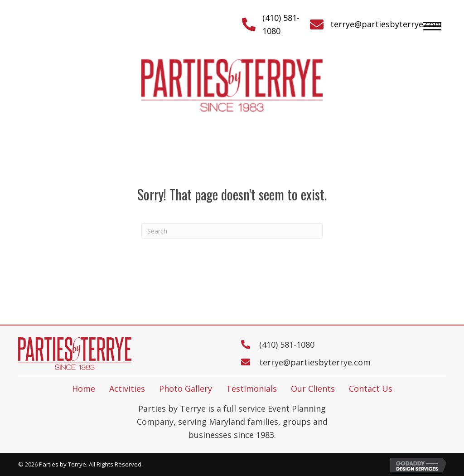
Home (84, 389)
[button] (432, 26)
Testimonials (251, 389)
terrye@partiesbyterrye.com (386, 24)
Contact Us (371, 389)
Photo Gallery (186, 389)
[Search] (232, 231)
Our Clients (313, 389)
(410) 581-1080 (287, 345)
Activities (127, 389)
